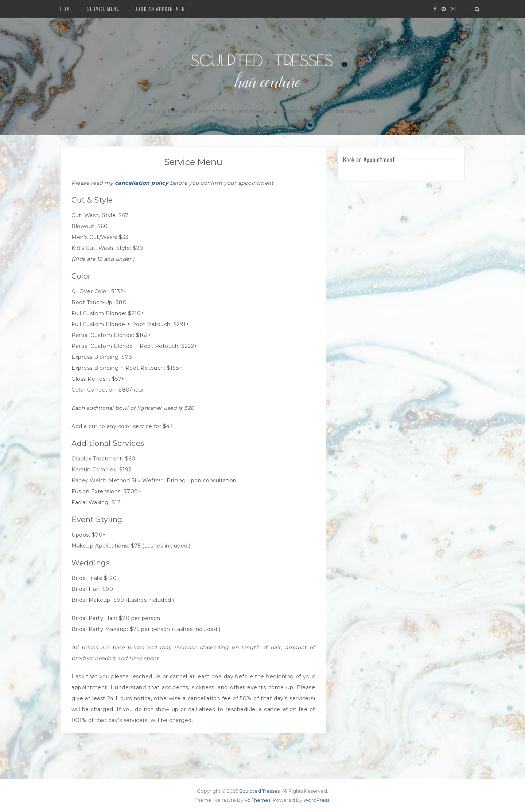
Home (67, 9)
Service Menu (104, 9)
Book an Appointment (161, 9)
